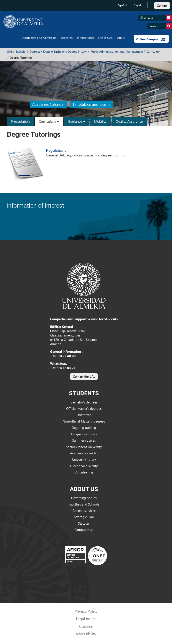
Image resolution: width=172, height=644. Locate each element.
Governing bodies (84, 498)
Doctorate (84, 415)
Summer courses (84, 440)
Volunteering (84, 472)
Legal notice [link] (86, 619)
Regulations (56, 150)
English (138, 5)
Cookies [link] (86, 626)
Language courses (84, 434)
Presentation (20, 121)
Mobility (100, 121)
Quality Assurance (129, 121)
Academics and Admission (39, 38)
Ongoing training (84, 428)
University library (84, 459)
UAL (10, 51)
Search (161, 26)
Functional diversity (84, 466)
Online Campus (151, 39)
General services (84, 511)
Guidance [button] (76, 121)
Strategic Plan (84, 517)
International (85, 38)
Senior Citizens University (84, 447)
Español (122, 5)
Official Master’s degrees (84, 408)
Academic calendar (84, 453)
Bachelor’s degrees (84, 402)
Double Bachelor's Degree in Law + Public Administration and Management (93, 51)
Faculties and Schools (84, 504)
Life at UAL (106, 38)
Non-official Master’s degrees (84, 421)
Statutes (84, 523)
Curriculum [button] (49, 121)
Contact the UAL (84, 376)
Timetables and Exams (91, 104)
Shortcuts (156, 18)
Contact (162, 6)
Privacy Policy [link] (86, 611)
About (121, 38)
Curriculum (153, 51)
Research (67, 38)
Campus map (84, 530)
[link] (162, 5)
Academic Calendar (48, 104)
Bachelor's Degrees (28, 51)
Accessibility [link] (86, 634)
